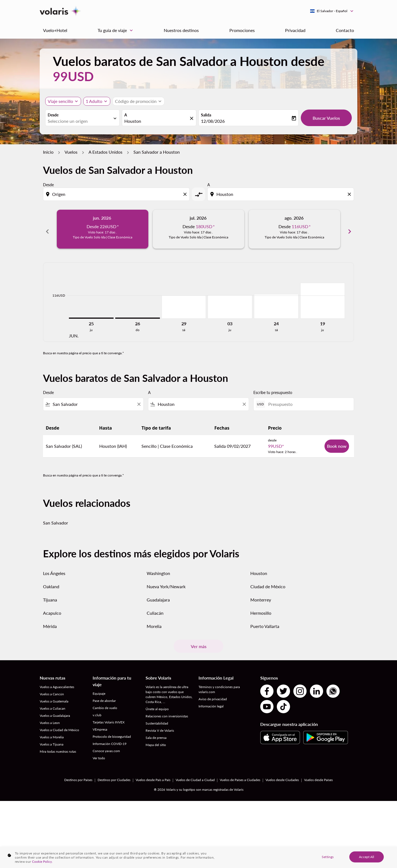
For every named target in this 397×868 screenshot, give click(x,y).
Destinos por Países (78, 776)
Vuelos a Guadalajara (55, 712)
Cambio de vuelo (105, 704)
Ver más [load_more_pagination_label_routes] (199, 643)
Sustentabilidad (157, 720)
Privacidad (295, 30)
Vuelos (71, 152)
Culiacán (155, 609)
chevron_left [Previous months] (47, 229)
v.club (97, 711)
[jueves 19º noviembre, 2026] (323, 297)
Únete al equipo (157, 705)
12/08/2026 (213, 121)
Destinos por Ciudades (114, 776)
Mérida (50, 623)
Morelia (154, 623)
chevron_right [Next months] (350, 229)
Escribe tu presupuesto (273, 389)
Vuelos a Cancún (52, 690)
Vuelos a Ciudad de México (59, 726)
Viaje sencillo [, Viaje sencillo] (60, 101)
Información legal (211, 703)
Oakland (51, 583)
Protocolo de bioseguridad (112, 733)
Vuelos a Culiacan (53, 705)
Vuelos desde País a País (153, 776)
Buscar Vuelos (326, 118)
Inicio (48, 152)
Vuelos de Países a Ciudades (240, 776)
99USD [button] (73, 76)
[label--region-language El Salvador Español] (332, 11)
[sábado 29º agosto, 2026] (184, 303)
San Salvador (56, 519)
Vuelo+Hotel (55, 30)
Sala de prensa (156, 734)
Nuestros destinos (181, 30)
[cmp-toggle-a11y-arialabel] (198, 194)
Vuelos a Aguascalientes (57, 683)
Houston (259, 570)
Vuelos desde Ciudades (282, 776)
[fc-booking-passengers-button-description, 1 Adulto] (94, 101)
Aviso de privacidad (213, 695)
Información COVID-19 (110, 740)
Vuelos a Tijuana (52, 741)
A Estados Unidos (105, 152)
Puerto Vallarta (265, 623)
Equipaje (99, 690)
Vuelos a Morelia (52, 733)
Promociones (242, 30)
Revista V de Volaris (160, 727)
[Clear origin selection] (186, 194)
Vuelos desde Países (318, 776)
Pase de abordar (104, 697)
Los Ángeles (54, 570)
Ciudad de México (268, 583)
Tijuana (50, 596)
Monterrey (261, 596)
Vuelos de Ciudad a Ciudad (195, 776)
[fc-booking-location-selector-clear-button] (192, 118)
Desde (53, 115)
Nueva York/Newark (166, 583)
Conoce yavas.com (106, 747)
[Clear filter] (139, 401)
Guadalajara (158, 596)
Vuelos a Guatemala (54, 698)
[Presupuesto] (308, 400)
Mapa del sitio (156, 741)
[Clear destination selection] (350, 194)
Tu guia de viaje (117, 30)
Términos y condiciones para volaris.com (219, 686)
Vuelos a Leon (50, 719)
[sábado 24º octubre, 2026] (276, 303)
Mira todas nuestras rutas (58, 748)
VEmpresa (100, 726)
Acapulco (52, 609)
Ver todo (99, 754)
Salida (206, 115)
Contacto (345, 30)
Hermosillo (261, 609)
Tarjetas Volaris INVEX (109, 719)
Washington (158, 570)
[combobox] (80, 121)
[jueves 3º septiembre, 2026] (230, 303)
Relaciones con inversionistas (167, 713)
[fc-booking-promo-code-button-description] (136, 101)
